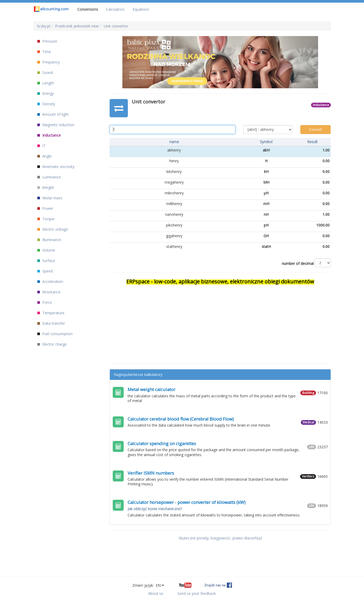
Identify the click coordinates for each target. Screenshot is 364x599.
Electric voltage (53, 229)
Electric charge (52, 344)
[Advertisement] (220, 322)
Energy (46, 93)
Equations (141, 9)
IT (41, 146)
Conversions (88, 9)
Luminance (49, 177)
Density (46, 104)
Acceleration (50, 281)
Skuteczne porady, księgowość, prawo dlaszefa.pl (220, 538)
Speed (45, 271)
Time (44, 52)
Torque (46, 219)
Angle (44, 156)
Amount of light (53, 114)
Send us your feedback (197, 593)
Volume (46, 250)
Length (46, 83)
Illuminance (49, 240)
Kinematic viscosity (56, 167)
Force (45, 302)
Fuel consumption (55, 334)
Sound (45, 72)
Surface (46, 261)
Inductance (49, 135)
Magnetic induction (56, 125)
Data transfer (51, 323)
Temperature (51, 313)
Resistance (49, 292)
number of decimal (298, 263)
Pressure (47, 41)
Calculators (115, 9)
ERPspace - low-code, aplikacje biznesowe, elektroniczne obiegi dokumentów (220, 281)
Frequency (49, 62)
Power (45, 208)
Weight (46, 187)
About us (156, 593)
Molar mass (50, 198)
